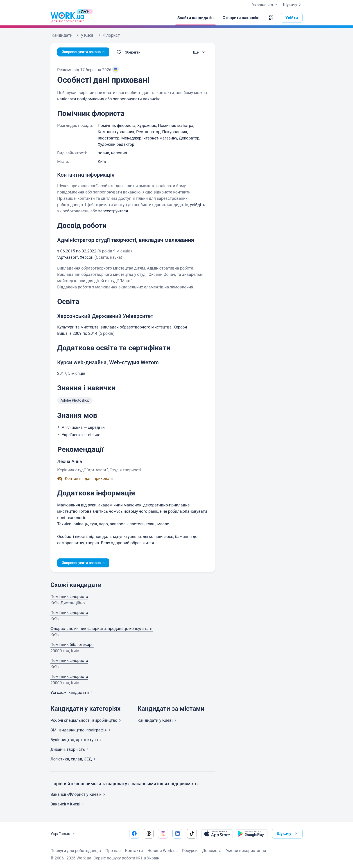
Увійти (292, 18)
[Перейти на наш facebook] (134, 834)
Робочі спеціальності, (87, 721)
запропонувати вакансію (137, 99)
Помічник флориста (69, 597)
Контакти (134, 851)
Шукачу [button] (288, 834)
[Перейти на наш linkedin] (177, 834)
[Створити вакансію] (241, 18)
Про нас (113, 851)
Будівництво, (77, 741)
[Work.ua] (67, 18)
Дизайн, (70, 750)
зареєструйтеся (113, 211)
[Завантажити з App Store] (217, 834)
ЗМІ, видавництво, (81, 731)
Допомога (212, 851)
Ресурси (190, 851)
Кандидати (158, 721)
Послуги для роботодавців (76, 851)
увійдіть (198, 205)
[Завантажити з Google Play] (252, 834)
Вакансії (68, 805)
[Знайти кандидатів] (196, 18)
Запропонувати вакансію (86, 52)
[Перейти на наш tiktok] (192, 834)
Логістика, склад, (74, 760)
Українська (64, 834)
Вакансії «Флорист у (79, 795)
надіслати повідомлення (81, 99)
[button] (271, 18)
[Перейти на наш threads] (149, 834)
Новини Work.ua (162, 851)
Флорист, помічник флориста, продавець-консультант (102, 629)
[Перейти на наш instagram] (163, 834)
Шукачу (293, 5)
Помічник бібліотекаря (72, 645)
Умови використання (246, 851)
